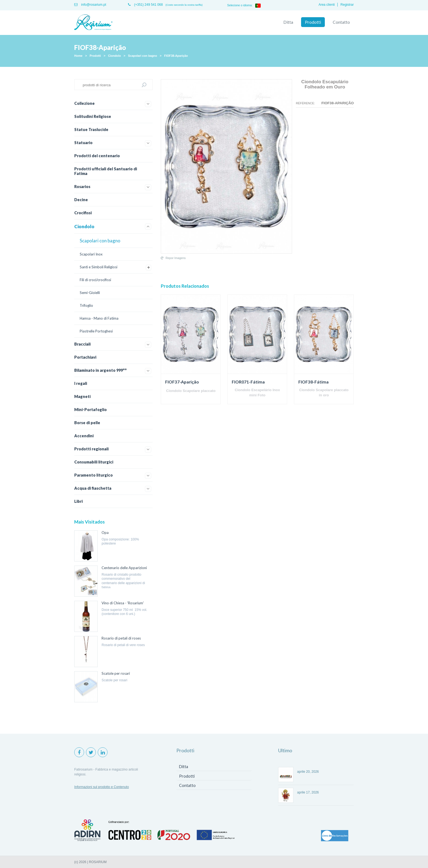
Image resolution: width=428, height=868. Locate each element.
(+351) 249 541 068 (145, 5)
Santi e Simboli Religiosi (99, 267)
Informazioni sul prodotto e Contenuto (102, 787)
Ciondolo (115, 56)
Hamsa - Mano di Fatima (99, 318)
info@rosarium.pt (90, 5)
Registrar (347, 5)
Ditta (288, 22)
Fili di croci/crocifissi (95, 280)
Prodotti (313, 22)
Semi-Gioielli (90, 293)
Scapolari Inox (91, 254)
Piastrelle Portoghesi (96, 331)
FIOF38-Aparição (176, 56)
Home (78, 56)
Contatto (341, 22)
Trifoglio (86, 305)
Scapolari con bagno (142, 56)
